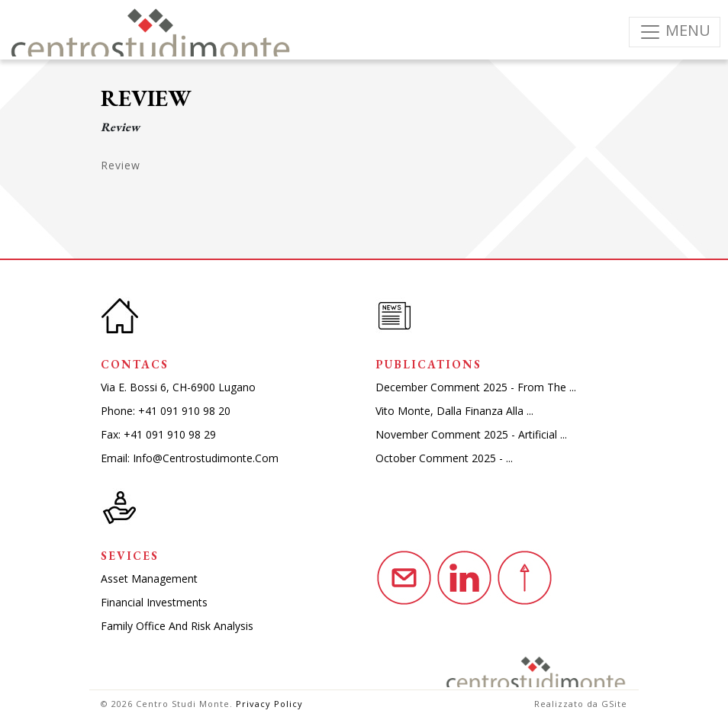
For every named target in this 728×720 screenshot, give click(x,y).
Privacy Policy (269, 704)
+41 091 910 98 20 (184, 411)
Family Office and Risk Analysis (177, 626)
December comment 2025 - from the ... (476, 387)
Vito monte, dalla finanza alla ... (454, 411)
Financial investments (154, 602)
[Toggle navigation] (675, 32)
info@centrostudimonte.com (206, 458)
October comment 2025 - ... (444, 458)
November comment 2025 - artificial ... (471, 434)
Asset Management (149, 579)
